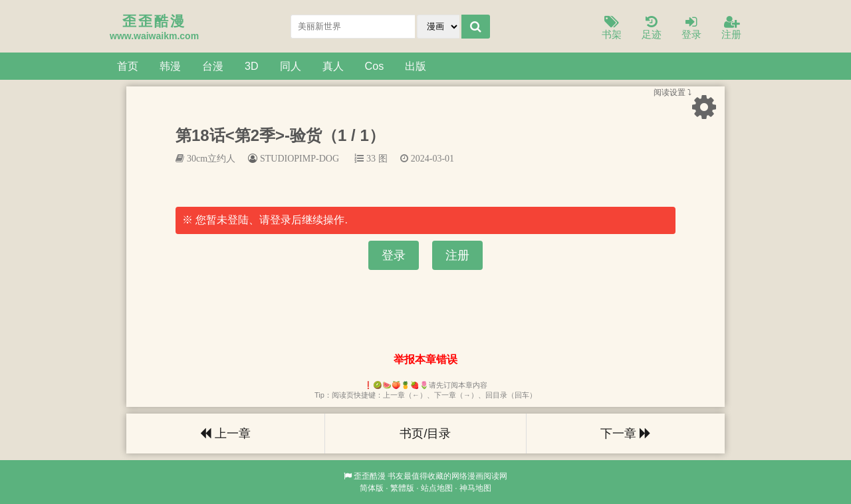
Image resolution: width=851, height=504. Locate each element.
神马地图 (475, 488)
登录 (691, 28)
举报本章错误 (425, 359)
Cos (375, 66)
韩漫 (170, 66)
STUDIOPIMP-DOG (300, 158)
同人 (291, 66)
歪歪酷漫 (370, 476)
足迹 (652, 28)
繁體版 (402, 488)
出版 (416, 66)
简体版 (372, 488)
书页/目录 (425, 434)
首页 (128, 66)
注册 (731, 28)
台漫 (213, 66)
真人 (333, 66)
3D (252, 66)
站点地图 (437, 488)
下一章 (626, 434)
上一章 (225, 434)
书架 (612, 28)
